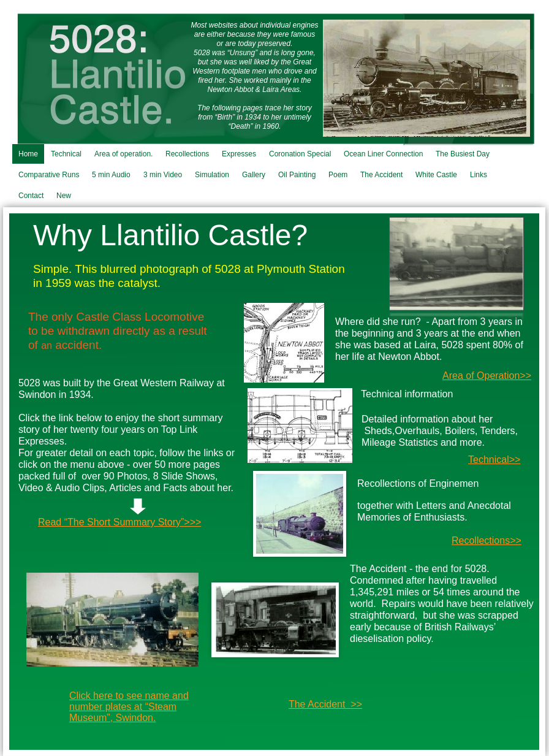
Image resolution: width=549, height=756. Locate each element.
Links (479, 175)
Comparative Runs (49, 175)
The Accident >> (325, 704)
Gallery (254, 175)
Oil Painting (297, 175)
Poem (338, 175)
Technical (66, 154)
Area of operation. (123, 154)
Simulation (212, 175)
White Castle (436, 175)
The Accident (381, 175)
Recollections (187, 154)
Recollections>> (487, 540)
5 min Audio (111, 175)
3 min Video (163, 175)
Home (28, 154)
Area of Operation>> (487, 376)
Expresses (239, 154)
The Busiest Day (463, 154)
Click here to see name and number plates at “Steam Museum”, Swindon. (129, 707)
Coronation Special (300, 154)
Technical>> (494, 460)
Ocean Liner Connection (383, 154)
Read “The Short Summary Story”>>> (119, 522)
